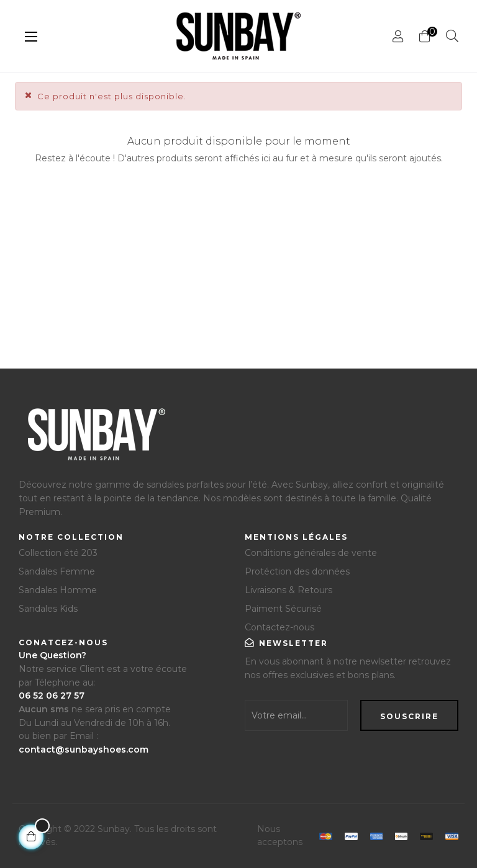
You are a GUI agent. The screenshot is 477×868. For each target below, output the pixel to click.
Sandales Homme (58, 590)
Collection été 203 (58, 553)
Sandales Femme (57, 571)
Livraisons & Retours (288, 590)
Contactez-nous (279, 627)
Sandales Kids (48, 609)
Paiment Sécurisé (283, 609)
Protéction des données (297, 571)
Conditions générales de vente (311, 553)
